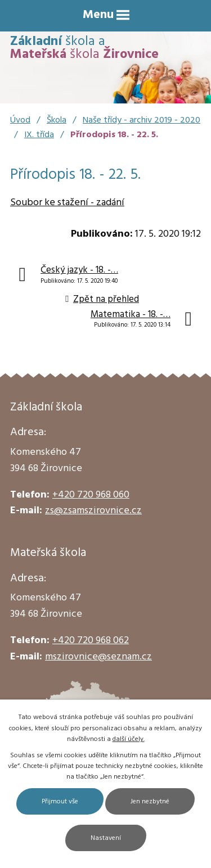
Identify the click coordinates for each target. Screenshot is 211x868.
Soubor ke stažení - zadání (67, 203)
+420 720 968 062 (91, 641)
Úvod (20, 120)
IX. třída (39, 135)
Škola (57, 120)
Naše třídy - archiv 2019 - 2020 (142, 120)
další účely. (129, 739)
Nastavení (106, 838)
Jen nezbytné (150, 802)
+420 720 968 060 (91, 495)
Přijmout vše (60, 802)
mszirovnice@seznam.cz (98, 657)
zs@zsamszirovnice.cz (93, 511)
